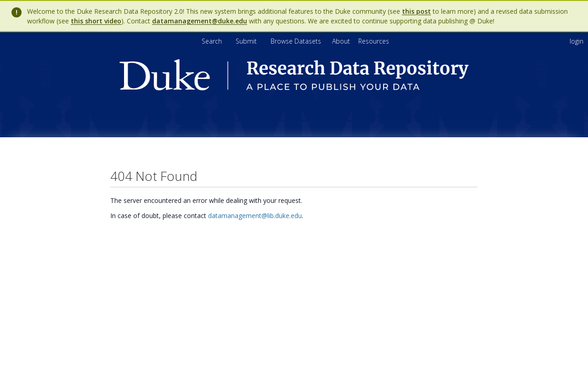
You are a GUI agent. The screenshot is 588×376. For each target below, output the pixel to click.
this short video (96, 21)
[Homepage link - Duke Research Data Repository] (294, 88)
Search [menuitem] (212, 41)
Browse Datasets (297, 41)
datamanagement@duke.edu (200, 21)
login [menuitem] (577, 41)
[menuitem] (342, 41)
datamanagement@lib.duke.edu (255, 216)
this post (416, 11)
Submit (247, 41)
